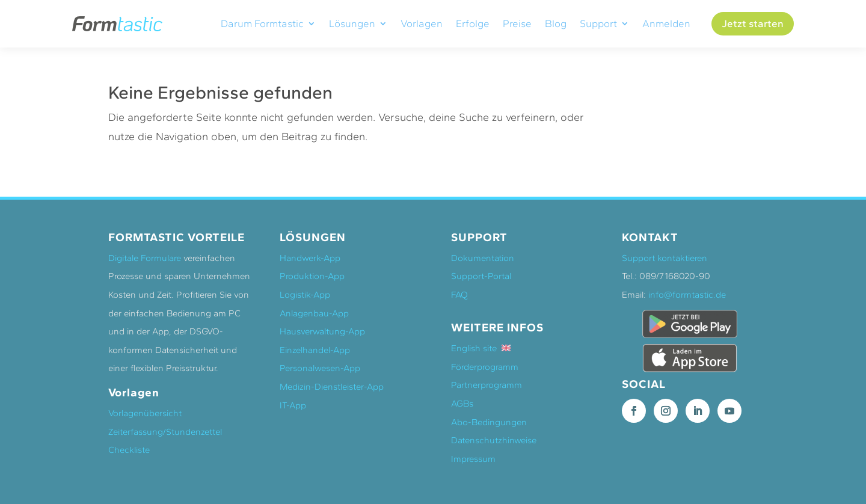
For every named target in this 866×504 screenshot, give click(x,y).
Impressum (473, 458)
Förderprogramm (485, 366)
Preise (517, 24)
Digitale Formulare (145, 257)
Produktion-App (312, 275)
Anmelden (666, 24)
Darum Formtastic (262, 24)
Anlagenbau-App (314, 312)
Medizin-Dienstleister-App (332, 386)
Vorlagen (422, 24)
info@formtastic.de (687, 293)
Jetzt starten (753, 23)
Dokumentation (483, 257)
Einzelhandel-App (315, 349)
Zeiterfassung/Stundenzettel (165, 431)
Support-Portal (481, 275)
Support (598, 24)
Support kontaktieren (665, 257)
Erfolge (473, 24)
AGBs (462, 402)
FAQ (459, 293)
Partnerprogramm (487, 384)
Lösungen (352, 24)
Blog (556, 24)
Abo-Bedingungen (489, 421)
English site (481, 347)
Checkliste (129, 449)
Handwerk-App (310, 257)
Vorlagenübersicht (145, 412)
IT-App (293, 404)
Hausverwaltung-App (322, 330)
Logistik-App (305, 293)
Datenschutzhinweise (494, 439)
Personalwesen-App (320, 367)
